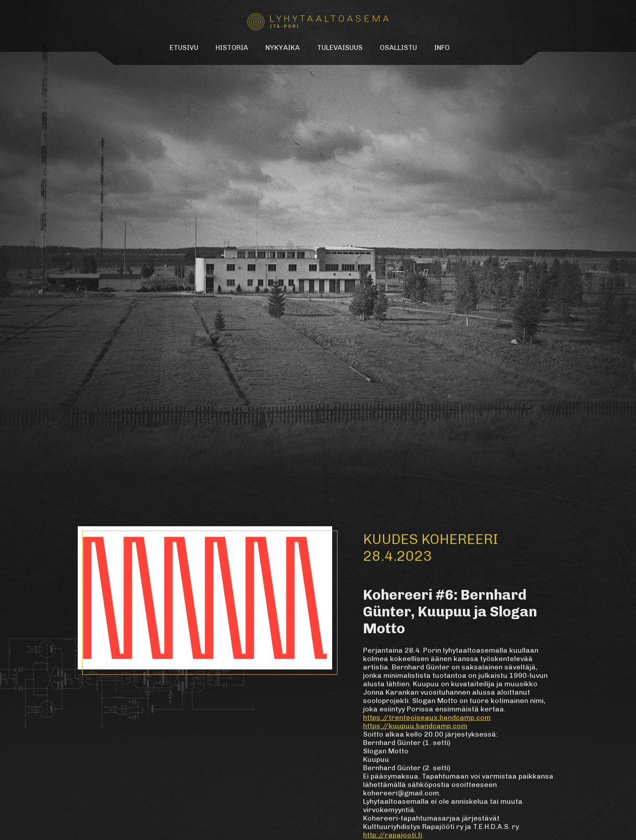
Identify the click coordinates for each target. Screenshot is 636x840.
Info (442, 48)
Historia (232, 48)
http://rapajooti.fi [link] (393, 835)
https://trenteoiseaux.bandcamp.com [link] (427, 717)
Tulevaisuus (340, 48)
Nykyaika (283, 48)
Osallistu (398, 48)
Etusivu (184, 48)
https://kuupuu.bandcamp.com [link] (415, 726)
